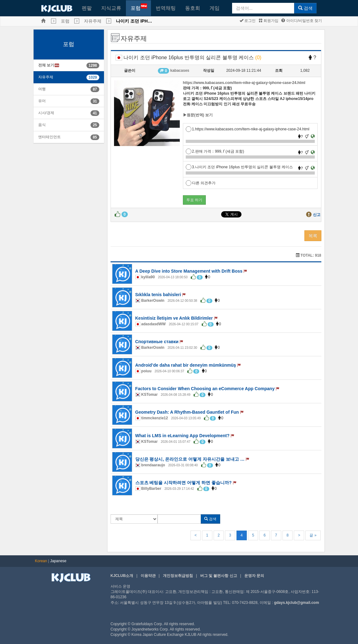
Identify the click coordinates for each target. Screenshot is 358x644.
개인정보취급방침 (178, 576)
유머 (42, 101)
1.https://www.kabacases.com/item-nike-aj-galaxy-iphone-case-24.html (248, 129)
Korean (41, 561)
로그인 (248, 21)
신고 (317, 215)
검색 (305, 8)
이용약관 (148, 576)
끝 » (313, 535)
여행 (42, 89)
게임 (215, 8)
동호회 (193, 8)
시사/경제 (46, 113)
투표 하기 (194, 200)
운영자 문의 (254, 576)
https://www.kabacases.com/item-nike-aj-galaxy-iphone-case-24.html (244, 83)
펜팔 (87, 8)
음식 (42, 125)
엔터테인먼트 (49, 137)
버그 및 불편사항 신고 (219, 576)
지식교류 (111, 8)
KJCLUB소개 (122, 576)
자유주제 (93, 21)
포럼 (139, 7)
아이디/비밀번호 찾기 (302, 21)
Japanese (58, 561)
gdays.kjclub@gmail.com (297, 603)
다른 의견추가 (201, 183)
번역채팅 (166, 8)
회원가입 (269, 21)
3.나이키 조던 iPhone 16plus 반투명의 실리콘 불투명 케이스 (239, 167)
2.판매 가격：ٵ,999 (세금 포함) (215, 151)
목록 (313, 236)
